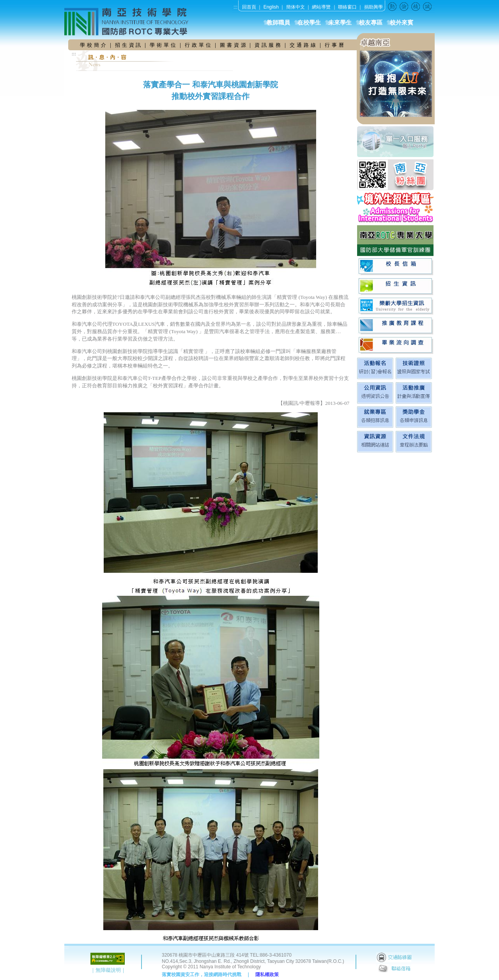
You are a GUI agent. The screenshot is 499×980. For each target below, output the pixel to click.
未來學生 (340, 23)
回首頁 (249, 7)
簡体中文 (296, 7)
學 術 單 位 (163, 45)
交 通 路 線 (304, 45)
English (271, 7)
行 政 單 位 (199, 45)
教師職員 (278, 23)
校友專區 (371, 23)
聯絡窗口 (347, 7)
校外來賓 (402, 23)
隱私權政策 (267, 975)
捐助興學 (373, 7)
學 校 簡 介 (94, 45)
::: (235, 7)
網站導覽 (321, 7)
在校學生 (309, 23)
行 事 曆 (334, 45)
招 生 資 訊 (128, 45)
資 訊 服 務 (269, 45)
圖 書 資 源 (234, 45)
